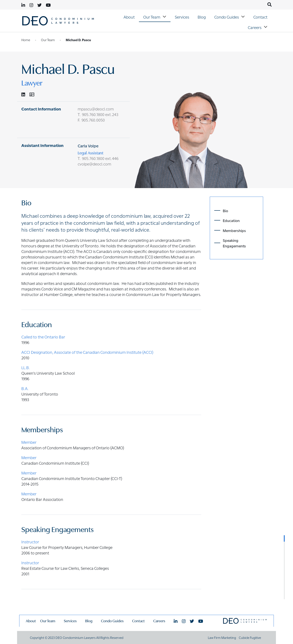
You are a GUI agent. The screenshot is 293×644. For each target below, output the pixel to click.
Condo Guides (230, 17)
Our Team (155, 17)
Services (182, 17)
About (129, 17)
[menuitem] (129, 17)
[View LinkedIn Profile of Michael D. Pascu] (23, 94)
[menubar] (187, 22)
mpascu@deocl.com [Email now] (96, 109)
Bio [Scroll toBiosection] (225, 210)
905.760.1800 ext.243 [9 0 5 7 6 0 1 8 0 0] (100, 114)
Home (26, 40)
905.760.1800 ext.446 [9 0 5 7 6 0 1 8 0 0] (100, 158)
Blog (202, 17)
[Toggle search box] (270, 4)
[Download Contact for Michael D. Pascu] (32, 94)
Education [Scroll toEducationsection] (231, 220)
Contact (260, 17)
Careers (258, 27)
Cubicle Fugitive (250, 637)
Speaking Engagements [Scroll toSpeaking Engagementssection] (234, 243)
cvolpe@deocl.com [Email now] (94, 164)
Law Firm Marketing (222, 637)
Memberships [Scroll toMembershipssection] (234, 230)
